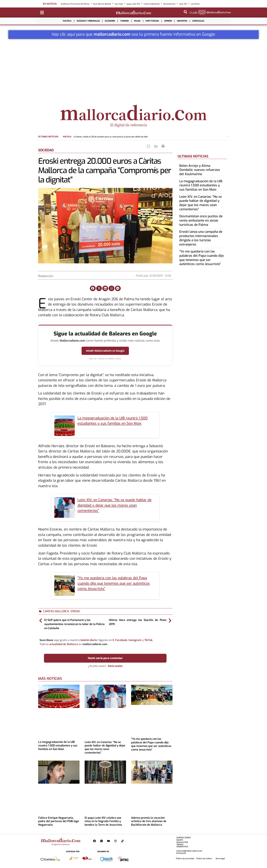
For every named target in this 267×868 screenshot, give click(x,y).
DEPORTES (182, 21)
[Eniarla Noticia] (157, 146)
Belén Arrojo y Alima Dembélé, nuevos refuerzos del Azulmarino (200, 170)
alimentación (169, 4)
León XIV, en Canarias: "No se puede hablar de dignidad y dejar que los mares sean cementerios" (115, 505)
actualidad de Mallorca (64, 644)
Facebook (121, 640)
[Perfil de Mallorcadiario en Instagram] (116, 841)
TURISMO (124, 21)
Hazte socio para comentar (105, 658)
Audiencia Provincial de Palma (75, 4)
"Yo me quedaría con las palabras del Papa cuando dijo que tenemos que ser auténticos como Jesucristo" (114, 583)
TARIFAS (180, 845)
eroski (75, 611)
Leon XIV (183, 4)
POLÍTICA (67, 21)
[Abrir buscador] (185, 12)
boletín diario (89, 640)
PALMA (137, 21)
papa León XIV (133, 4)
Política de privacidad (185, 859)
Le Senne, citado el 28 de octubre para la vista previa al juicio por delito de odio (105, 137)
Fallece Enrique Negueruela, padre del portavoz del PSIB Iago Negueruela (58, 821)
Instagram (135, 640)
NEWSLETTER (182, 842)
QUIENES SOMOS (184, 838)
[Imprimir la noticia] (163, 146)
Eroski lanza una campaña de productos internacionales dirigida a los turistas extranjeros (201, 238)
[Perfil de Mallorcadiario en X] (102, 841)
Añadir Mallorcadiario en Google (105, 351)
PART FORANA (152, 21)
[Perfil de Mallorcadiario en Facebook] (95, 841)
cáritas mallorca (56, 611)
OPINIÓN (168, 21)
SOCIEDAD (46, 150)
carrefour (195, 4)
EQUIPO (180, 840)
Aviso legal (220, 859)
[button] (93, 288)
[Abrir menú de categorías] (42, 12)
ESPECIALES (198, 21)
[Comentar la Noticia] (149, 146)
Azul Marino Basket (102, 4)
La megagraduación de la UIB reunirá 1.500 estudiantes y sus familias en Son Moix (58, 745)
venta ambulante (152, 4)
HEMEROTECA (182, 847)
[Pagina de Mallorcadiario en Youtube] (109, 841)
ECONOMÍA (110, 21)
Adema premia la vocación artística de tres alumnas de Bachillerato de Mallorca (149, 821)
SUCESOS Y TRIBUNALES (88, 21)
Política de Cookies (204, 859)
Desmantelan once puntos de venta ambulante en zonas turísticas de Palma (201, 220)
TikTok (148, 640)
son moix (119, 4)
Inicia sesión (115, 666)
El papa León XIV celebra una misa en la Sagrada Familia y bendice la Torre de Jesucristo (103, 821)
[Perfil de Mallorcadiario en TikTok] (123, 841)
